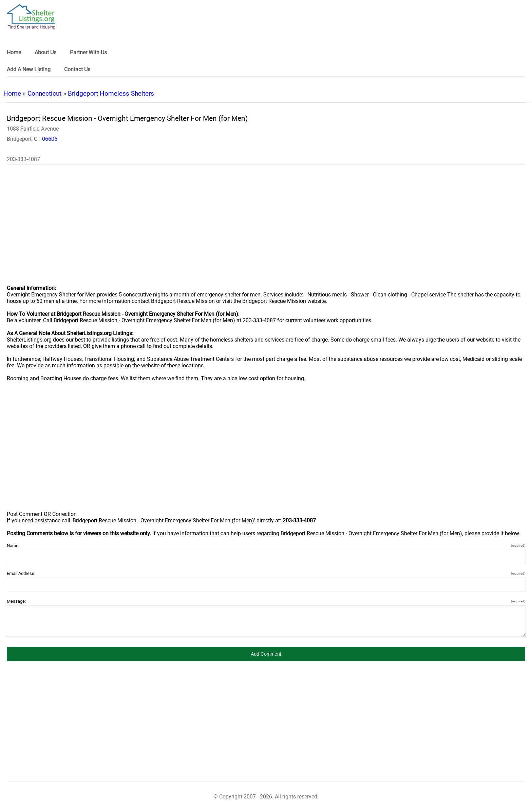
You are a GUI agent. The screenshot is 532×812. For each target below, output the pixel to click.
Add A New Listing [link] (29, 69)
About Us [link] (45, 52)
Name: (266, 546)
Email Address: (266, 573)
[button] (266, 654)
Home (12, 93)
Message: (266, 601)
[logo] (31, 17)
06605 (50, 139)
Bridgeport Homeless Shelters (111, 93)
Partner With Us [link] (88, 52)
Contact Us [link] (77, 69)
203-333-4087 (23, 159)
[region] (266, 229)
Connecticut (44, 93)
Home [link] (14, 52)
